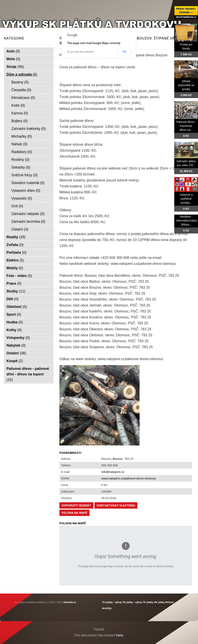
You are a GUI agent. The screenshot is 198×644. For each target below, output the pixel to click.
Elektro (15, 260)
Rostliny (20, 160)
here (120, 635)
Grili (17, 206)
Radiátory (22, 152)
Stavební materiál (28, 183)
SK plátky (159, 602)
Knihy (14, 330)
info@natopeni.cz (113, 472)
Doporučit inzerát (76, 505)
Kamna (20, 113)
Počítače (17, 253)
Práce (14, 283)
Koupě (15, 361)
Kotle (18, 105)
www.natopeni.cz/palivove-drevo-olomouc (129, 478)
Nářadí (20, 144)
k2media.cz (70, 602)
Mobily (15, 268)
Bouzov (118, 459)
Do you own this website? (80, 52)
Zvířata (15, 245)
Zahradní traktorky (29, 129)
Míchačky (22, 136)
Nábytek (16, 345)
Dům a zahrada (22, 74)
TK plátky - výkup (112, 602)
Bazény (20, 82)
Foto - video (19, 276)
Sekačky (21, 167)
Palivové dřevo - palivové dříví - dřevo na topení (28, 374)
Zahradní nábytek (28, 214)
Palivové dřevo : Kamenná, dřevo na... (186, 126)
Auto (13, 51)
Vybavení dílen (26, 191)
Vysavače (22, 198)
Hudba (15, 322)
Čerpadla (21, 90)
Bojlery (20, 121)
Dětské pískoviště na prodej (186, 85)
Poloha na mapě (74, 513)
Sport (14, 314)
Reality (16, 237)
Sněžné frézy (25, 175)
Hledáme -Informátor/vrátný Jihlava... (187, 221)
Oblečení (17, 307)
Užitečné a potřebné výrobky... (186, 199)
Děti (13, 299)
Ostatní (20, 229)
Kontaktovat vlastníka (116, 505)
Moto (13, 59)
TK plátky (148, 602)
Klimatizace (23, 98)
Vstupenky (18, 338)
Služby (16, 291)
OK (124, 52)
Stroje (15, 67)
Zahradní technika (28, 222)
